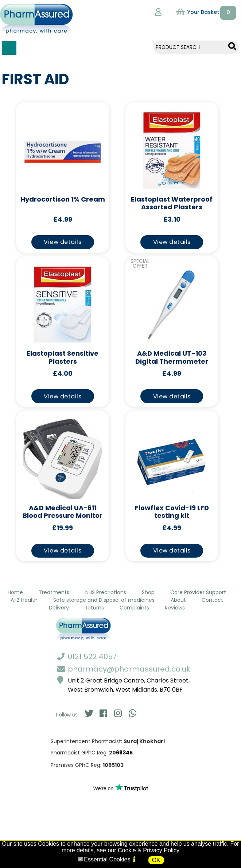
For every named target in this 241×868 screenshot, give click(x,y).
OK (156, 860)
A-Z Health (24, 600)
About (178, 600)
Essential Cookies (107, 859)
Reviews (175, 608)
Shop (148, 592)
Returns (94, 608)
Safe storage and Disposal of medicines (104, 600)
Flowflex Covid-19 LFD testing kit (172, 512)
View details (63, 242)
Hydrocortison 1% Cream (63, 200)
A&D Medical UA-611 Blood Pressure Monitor (63, 512)
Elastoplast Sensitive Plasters (63, 358)
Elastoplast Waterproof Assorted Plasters (172, 204)
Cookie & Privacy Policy (149, 850)
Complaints (134, 608)
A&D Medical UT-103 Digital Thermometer (172, 358)
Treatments (54, 592)
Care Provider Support (198, 592)
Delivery (59, 608)
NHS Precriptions (106, 592)
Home (15, 592)
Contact (212, 600)
